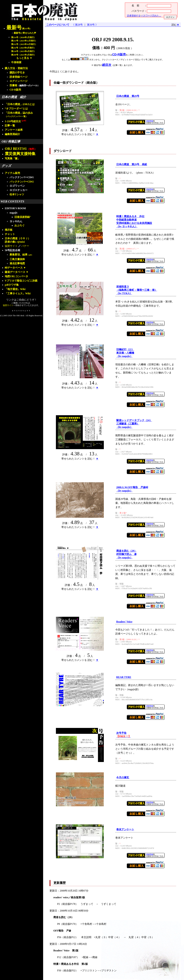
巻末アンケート (125, 829)
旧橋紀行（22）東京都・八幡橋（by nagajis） (125, 353)
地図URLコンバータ (16, 276)
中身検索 (16, 62)
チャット (10, 234)
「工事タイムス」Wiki (18, 293)
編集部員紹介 (12, 134)
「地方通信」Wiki (15, 289)
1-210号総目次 (15, 121)
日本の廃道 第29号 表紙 (132, 164)
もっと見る (23, 58)
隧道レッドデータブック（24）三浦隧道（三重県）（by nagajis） (134, 424)
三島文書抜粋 (17, 259)
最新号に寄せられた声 (25, 33)
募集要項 (15, 255)
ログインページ (19, 81)
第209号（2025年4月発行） (24, 55)
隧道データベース (15, 272)
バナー (25, 246)
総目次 (107, 65)
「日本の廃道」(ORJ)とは (20, 104)
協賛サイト (11, 246)
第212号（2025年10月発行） (24, 44)
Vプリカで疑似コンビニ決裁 (21, 281)
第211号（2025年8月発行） (23, 48)
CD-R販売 (15, 90)
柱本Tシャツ (17, 194)
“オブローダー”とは (16, 109)
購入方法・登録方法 (16, 68)
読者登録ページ (19, 77)
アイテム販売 (12, 173)
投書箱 (13, 85)
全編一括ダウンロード (69, 83)
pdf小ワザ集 (12, 285)
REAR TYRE (124, 677)
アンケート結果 (14, 130)
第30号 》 (92, 25)
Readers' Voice (124, 622)
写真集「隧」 (12, 158)
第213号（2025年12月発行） (24, 41)
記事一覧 (10, 125)
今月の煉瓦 (123, 777)
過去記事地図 (17, 263)
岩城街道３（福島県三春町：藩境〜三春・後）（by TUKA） (137, 290)
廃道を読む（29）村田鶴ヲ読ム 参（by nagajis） (126, 554)
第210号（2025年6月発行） (24, 51)
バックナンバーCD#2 (22, 182)
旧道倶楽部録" (23, 217)
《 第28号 (78, 25)
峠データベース (14, 268)
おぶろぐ (19, 225)
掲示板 (9, 230)
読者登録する (134, 16)
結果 (28, 255)
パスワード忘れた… (151, 16)
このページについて (58, 25)
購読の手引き (17, 73)
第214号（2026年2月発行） (24, 37)
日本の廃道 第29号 (128, 96)
